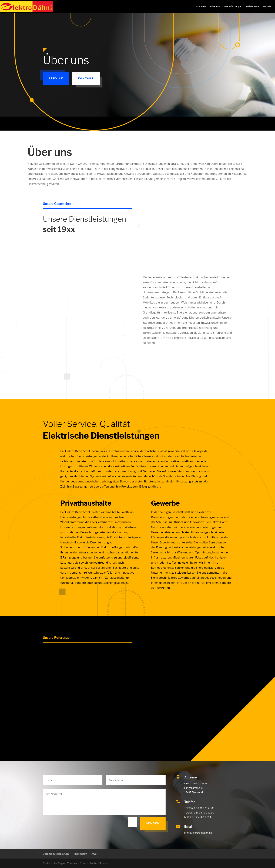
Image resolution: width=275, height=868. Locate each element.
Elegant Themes (67, 863)
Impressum (80, 854)
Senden (153, 823)
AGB (94, 854)
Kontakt (86, 78)
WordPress (100, 863)
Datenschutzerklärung (56, 854)
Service (56, 78)
